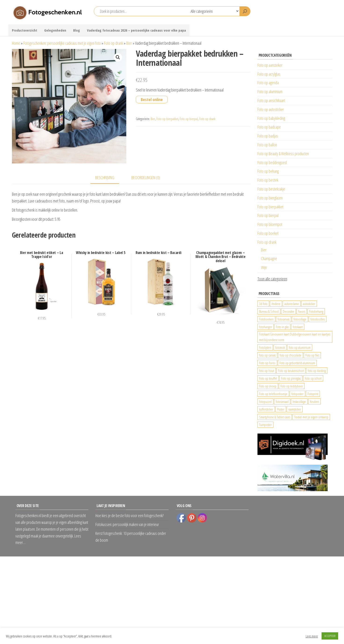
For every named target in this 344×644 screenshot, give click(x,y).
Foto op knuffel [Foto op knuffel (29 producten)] (268, 378)
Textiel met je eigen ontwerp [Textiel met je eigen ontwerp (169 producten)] (311, 417)
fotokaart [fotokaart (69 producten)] (298, 327)
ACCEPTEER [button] (330, 636)
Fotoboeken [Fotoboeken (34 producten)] (266, 319)
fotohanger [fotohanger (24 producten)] (266, 327)
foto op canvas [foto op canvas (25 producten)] (267, 355)
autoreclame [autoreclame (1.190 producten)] (292, 304)
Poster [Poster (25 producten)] (281, 409)
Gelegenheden (55, 30)
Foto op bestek (268, 180)
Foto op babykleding (271, 118)
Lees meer (312, 636)
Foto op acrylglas (269, 74)
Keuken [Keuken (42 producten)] (314, 401)
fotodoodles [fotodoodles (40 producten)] (318, 319)
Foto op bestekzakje (271, 189)
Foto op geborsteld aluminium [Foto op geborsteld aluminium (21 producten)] (297, 363)
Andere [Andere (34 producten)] (276, 304)
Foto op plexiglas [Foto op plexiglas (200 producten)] (291, 378)
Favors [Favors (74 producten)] (302, 311)
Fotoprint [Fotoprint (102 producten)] (313, 394)
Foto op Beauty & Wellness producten (283, 154)
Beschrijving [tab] (105, 177)
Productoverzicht (25, 30)
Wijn (264, 267)
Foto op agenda (268, 83)
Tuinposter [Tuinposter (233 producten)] (265, 425)
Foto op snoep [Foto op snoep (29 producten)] (268, 386)
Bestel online (152, 99)
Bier (129, 43)
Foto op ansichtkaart (271, 100)
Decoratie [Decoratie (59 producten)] (288, 311)
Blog (77, 30)
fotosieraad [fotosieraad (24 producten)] (282, 401)
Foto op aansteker (270, 65)
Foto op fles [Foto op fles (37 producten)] (312, 355)
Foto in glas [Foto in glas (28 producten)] (282, 327)
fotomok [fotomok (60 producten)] (280, 347)
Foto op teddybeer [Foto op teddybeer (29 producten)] (292, 386)
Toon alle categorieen (272, 279)
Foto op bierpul (189, 119)
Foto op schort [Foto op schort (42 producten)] (313, 378)
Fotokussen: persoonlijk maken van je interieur (127, 524)
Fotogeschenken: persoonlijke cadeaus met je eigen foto (62, 43)
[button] (118, 57)
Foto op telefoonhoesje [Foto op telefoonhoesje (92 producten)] (273, 394)
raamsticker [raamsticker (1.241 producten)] (295, 409)
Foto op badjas (268, 136)
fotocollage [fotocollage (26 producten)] (300, 319)
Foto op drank (114, 43)
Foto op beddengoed (272, 162)
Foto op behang (268, 171)
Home (16, 43)
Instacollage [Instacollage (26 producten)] (299, 401)
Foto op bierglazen (270, 198)
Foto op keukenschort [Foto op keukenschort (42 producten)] (291, 371)
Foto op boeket (268, 233)
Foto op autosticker (271, 109)
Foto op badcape (269, 127)
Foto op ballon (267, 145)
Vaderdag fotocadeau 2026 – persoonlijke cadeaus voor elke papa (136, 30)
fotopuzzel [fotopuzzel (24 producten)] (265, 401)
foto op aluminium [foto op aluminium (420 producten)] (300, 347)
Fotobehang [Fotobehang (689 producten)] (316, 311)
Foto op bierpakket (167, 119)
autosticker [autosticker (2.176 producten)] (309, 304)
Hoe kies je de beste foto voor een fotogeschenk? (129, 515)
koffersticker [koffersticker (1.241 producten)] (266, 409)
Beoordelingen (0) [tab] (146, 177)
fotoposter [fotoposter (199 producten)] (297, 394)
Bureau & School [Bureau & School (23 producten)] (269, 311)
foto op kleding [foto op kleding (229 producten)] (317, 371)
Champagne (269, 258)
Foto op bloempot (270, 224)
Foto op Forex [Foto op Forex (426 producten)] (267, 363)
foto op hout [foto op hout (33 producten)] (267, 371)
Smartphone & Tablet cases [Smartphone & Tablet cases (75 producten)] (275, 417)
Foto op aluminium (270, 92)
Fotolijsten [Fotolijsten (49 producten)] (265, 347)
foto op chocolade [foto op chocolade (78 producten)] (291, 355)
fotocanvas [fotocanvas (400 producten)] (284, 319)
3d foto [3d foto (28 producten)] (263, 304)
